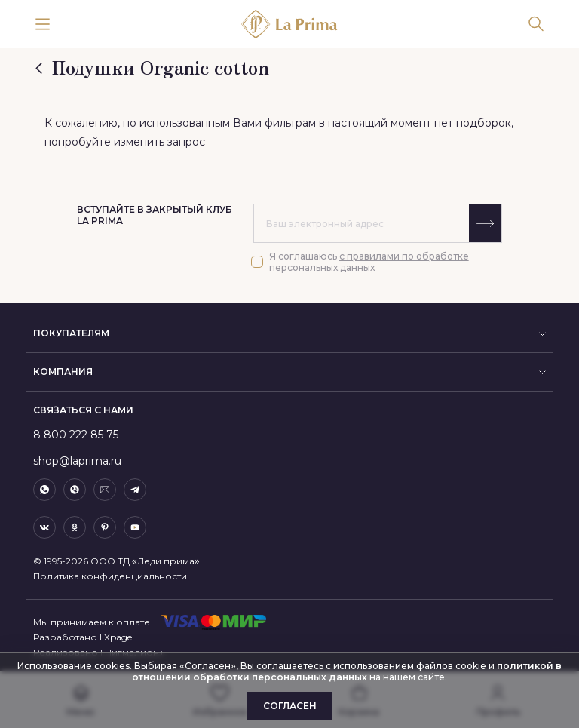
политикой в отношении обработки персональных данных (347, 671)
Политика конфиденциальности (110, 576)
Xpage (118, 637)
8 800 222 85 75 (76, 435)
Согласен (290, 706)
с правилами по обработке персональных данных (369, 262)
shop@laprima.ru (77, 461)
